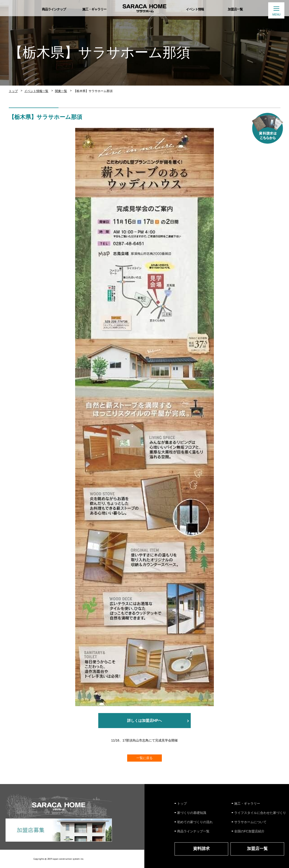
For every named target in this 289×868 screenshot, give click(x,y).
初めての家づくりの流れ (195, 822)
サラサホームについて (250, 822)
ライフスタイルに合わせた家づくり (260, 813)
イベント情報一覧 (36, 91)
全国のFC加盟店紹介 (249, 831)
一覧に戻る (144, 758)
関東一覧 (61, 91)
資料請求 (201, 849)
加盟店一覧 (257, 849)
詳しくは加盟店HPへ (144, 721)
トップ (13, 91)
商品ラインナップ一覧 (193, 831)
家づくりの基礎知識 (192, 813)
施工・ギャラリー (247, 803)
